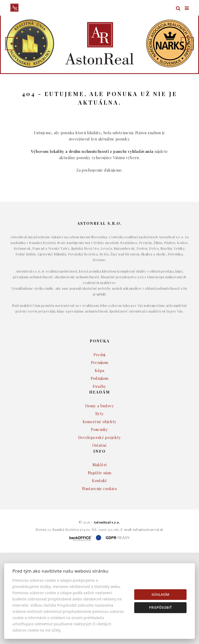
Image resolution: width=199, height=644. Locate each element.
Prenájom (100, 377)
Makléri (100, 479)
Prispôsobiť (160, 607)
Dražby (99, 401)
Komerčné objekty (100, 436)
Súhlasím (161, 594)
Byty (100, 428)
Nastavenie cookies (99, 503)
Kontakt (99, 495)
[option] (99, 43)
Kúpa (100, 385)
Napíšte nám (99, 487)
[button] (12, 44)
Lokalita (18, 85)
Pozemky (99, 444)
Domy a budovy (99, 421)
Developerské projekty (100, 452)
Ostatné (100, 460)
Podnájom (100, 393)
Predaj (99, 369)
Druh (108, 85)
